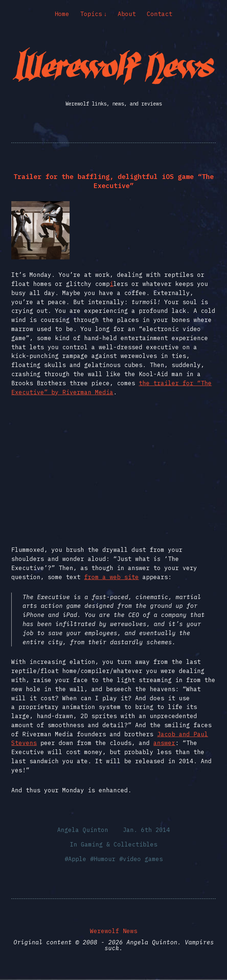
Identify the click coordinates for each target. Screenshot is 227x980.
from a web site (111, 577)
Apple (77, 859)
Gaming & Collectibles (119, 844)
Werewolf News (114, 931)
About (127, 14)
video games (143, 859)
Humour (105, 859)
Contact (160, 14)
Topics (91, 14)
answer (164, 743)
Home (62, 14)
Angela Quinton (83, 830)
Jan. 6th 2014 (146, 830)
